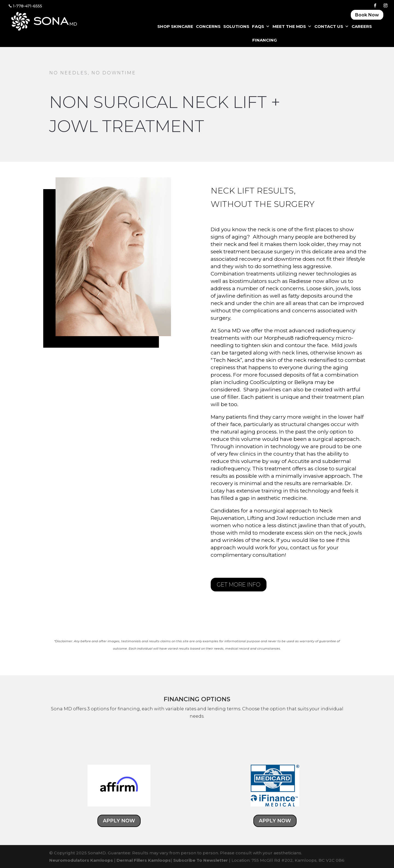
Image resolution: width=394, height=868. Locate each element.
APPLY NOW (125, 823)
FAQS (261, 27)
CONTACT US (332, 27)
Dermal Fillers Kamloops (144, 860)
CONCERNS (208, 26)
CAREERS (362, 26)
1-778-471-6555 (27, 6)
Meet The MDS (292, 27)
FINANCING (265, 40)
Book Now (367, 15)
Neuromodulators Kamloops (81, 860)
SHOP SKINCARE (175, 26)
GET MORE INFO (239, 585)
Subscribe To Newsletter (201, 860)
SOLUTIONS (236, 26)
